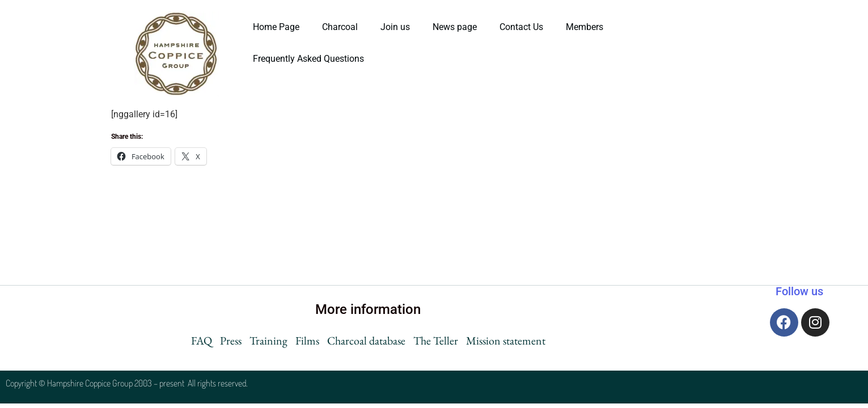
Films (307, 341)
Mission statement (506, 341)
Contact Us (521, 27)
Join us (395, 27)
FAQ (202, 341)
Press (231, 341)
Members (585, 27)
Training (268, 341)
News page (455, 27)
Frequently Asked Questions (310, 59)
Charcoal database (366, 341)
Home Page (276, 27)
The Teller (436, 341)
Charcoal (340, 27)
